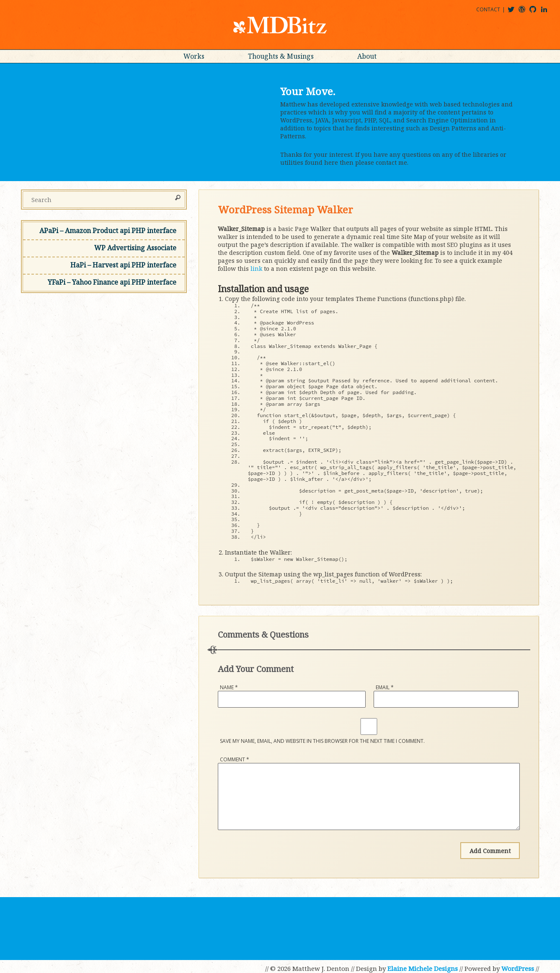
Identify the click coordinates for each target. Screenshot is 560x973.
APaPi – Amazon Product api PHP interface (108, 231)
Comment (235, 759)
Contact (488, 9)
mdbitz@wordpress (525, 12)
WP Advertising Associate (135, 248)
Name (229, 687)
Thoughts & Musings (281, 56)
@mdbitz (515, 12)
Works (194, 56)
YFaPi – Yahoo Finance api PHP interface (112, 282)
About (367, 56)
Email (385, 687)
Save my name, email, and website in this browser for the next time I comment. (322, 741)
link (256, 269)
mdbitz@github (537, 12)
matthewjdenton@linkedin (548, 12)
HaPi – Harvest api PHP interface (123, 265)
